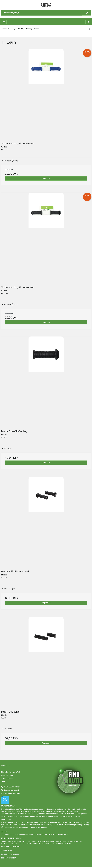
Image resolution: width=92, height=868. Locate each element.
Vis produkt (46, 178)
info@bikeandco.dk (12, 790)
